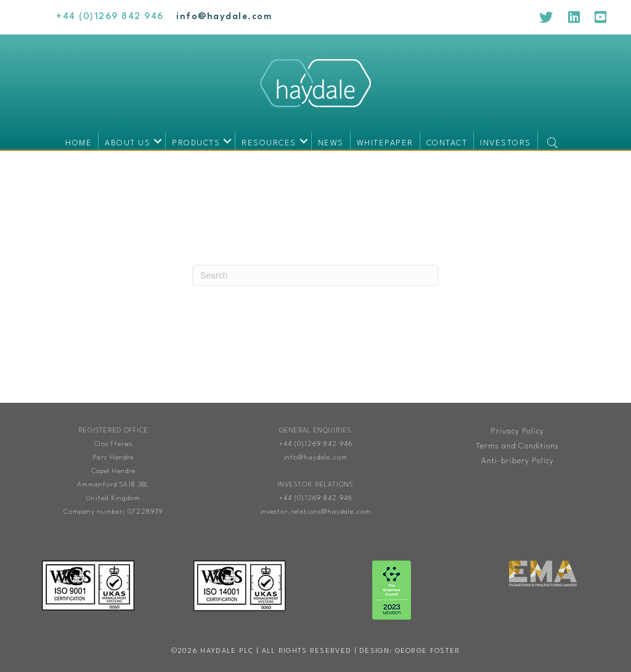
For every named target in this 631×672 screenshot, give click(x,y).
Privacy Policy (517, 431)
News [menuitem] (331, 143)
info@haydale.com (315, 458)
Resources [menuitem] (269, 143)
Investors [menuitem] (506, 143)
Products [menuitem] (196, 143)
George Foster (428, 651)
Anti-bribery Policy (518, 461)
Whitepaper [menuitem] (385, 143)
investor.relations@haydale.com (315, 512)
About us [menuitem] (128, 143)
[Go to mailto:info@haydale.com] (224, 17)
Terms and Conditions (517, 446)
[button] (158, 141)
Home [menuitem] (79, 143)
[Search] (315, 275)
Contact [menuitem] (447, 143)
